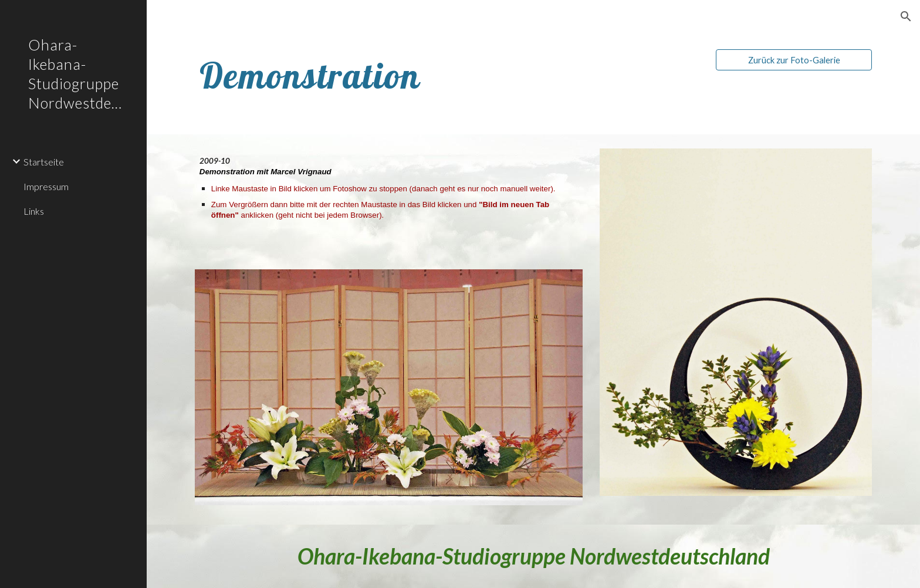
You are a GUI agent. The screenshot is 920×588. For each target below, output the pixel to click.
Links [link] (34, 211)
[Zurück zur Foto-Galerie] (794, 60)
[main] (360, 75)
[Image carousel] (736, 330)
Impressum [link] (46, 186)
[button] (906, 16)
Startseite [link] (44, 162)
